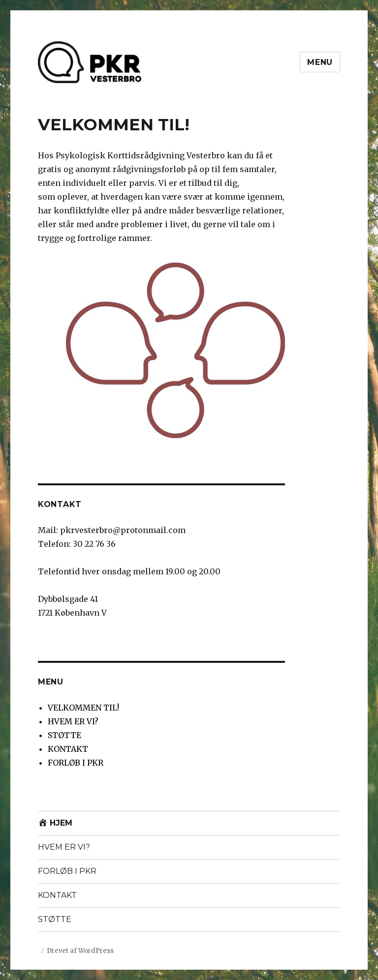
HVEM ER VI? (73, 721)
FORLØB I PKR (76, 763)
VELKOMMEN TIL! (83, 708)
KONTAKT (68, 749)
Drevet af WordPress (80, 951)
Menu (320, 62)
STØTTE (64, 735)
